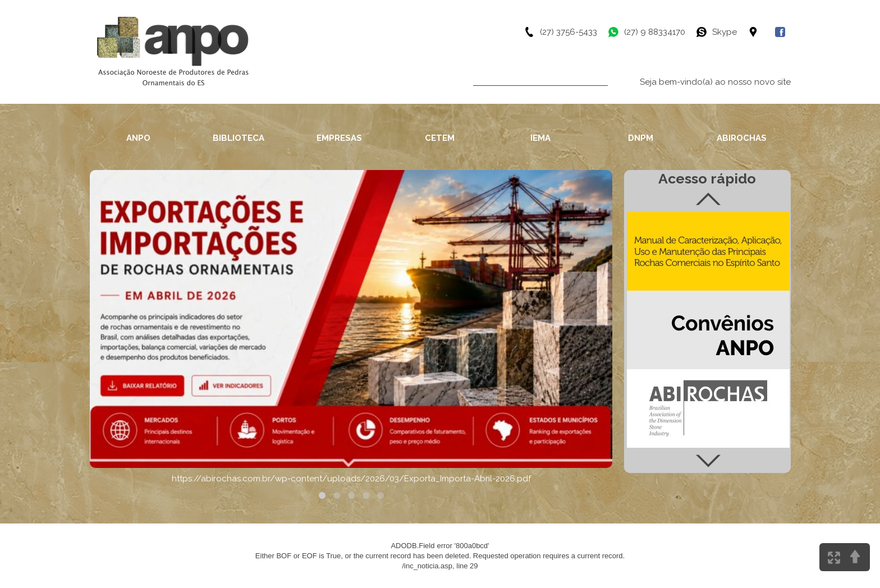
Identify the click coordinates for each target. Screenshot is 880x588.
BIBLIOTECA (239, 138)
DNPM (641, 138)
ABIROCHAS (742, 138)
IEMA (540, 138)
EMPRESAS (339, 138)
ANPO (138, 138)
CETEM (440, 138)
